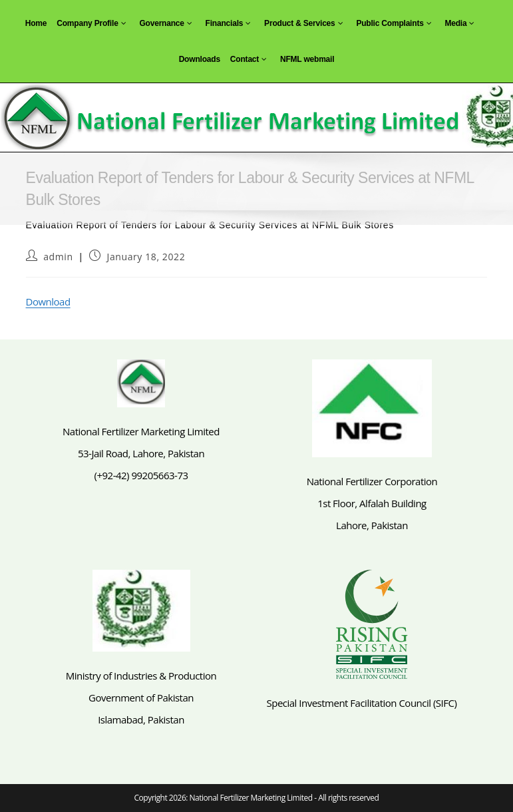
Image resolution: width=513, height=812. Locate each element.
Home (36, 23)
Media (461, 23)
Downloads (200, 59)
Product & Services (305, 23)
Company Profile (93, 23)
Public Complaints (395, 23)
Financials (230, 23)
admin (58, 257)
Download (48, 302)
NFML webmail (307, 59)
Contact (250, 59)
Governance (167, 23)
